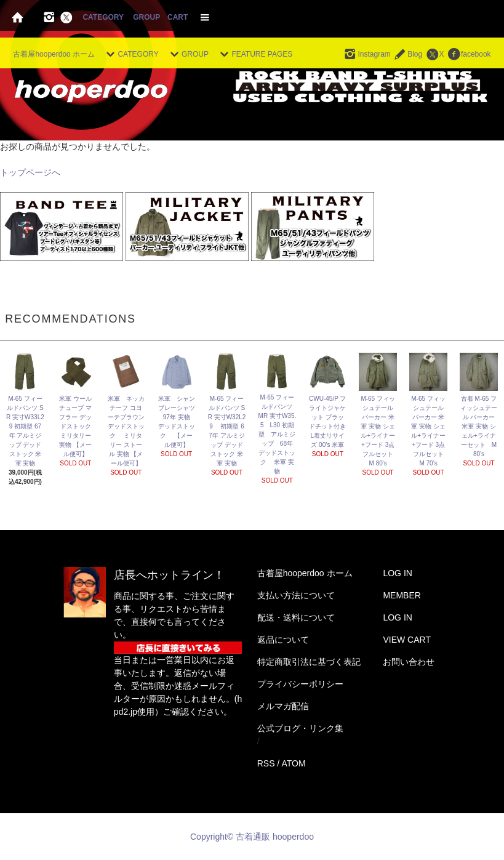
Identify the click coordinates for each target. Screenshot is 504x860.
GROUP (146, 17)
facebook (469, 54)
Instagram (366, 54)
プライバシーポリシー (300, 684)
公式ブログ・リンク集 (300, 728)
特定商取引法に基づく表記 (309, 662)
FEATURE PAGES (254, 54)
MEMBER (402, 595)
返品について (283, 640)
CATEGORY (103, 17)
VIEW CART (407, 640)
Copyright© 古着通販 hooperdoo (253, 837)
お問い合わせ (409, 662)
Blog (407, 54)
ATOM (293, 763)
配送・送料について (296, 617)
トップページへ (30, 172)
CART (178, 17)
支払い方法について (296, 595)
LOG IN (397, 573)
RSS (266, 763)
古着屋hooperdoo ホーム (54, 54)
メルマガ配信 (283, 706)
